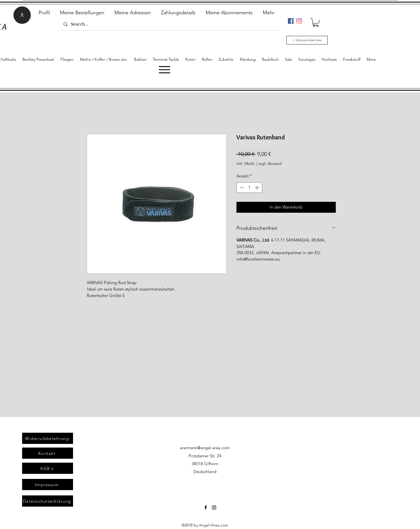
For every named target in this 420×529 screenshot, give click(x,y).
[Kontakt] (48, 453)
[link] (316, 23)
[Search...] (170, 24)
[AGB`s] (48, 468)
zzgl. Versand (270, 163)
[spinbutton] (249, 188)
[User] (22, 15)
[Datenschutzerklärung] (48, 501)
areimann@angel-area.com (205, 448)
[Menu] (164, 70)
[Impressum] (48, 484)
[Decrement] (241, 188)
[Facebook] (291, 21)
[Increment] (258, 188)
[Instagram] (299, 21)
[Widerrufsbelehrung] (48, 438)
